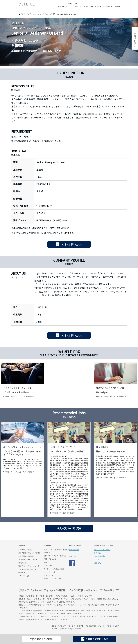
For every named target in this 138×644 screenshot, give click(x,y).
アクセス (97, 559)
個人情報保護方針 (101, 556)
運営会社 (98, 563)
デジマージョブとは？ (65, 6)
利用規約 (98, 553)
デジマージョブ (34, 627)
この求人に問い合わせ (71, 244)
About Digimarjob (71, 3)
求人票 (86, 6)
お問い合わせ (74, 550)
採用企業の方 (107, 6)
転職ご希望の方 (96, 6)
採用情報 (117, 6)
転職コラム (78, 6)
